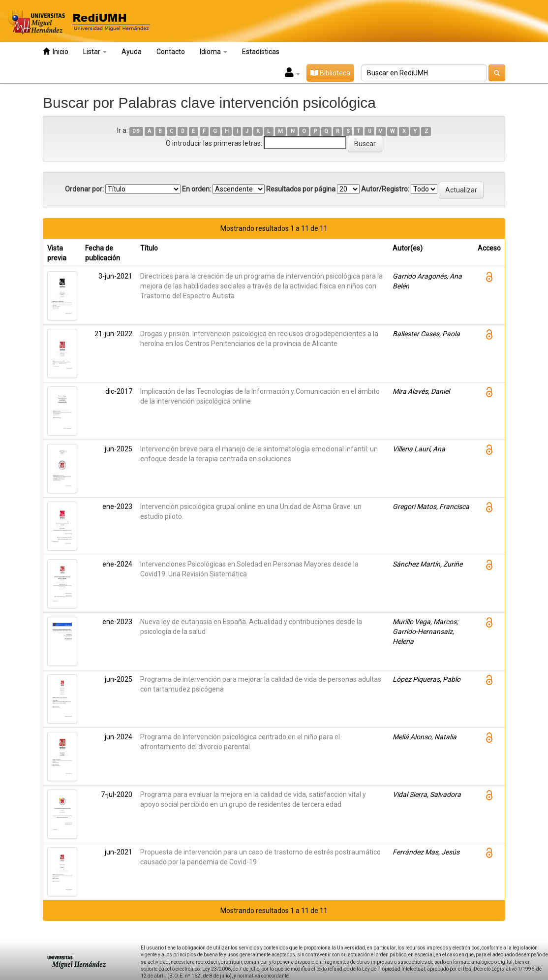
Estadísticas (261, 52)
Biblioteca (330, 73)
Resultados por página (301, 189)
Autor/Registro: (385, 189)
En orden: (197, 189)
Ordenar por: (84, 189)
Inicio (56, 51)
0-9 (136, 131)
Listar (95, 52)
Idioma (213, 52)
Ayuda (132, 52)
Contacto (171, 52)
